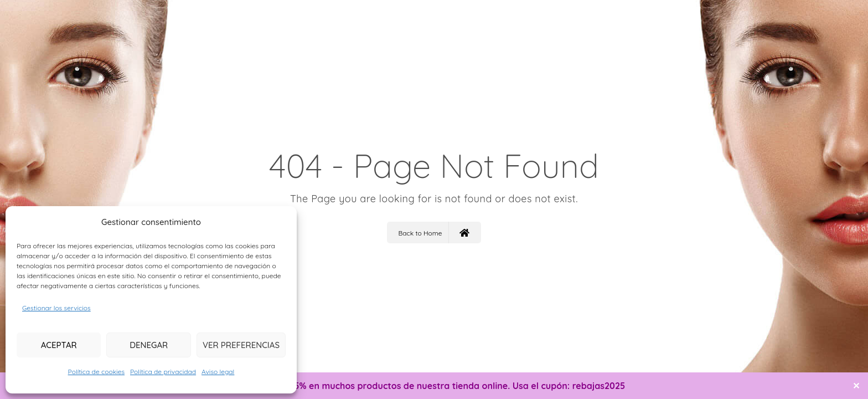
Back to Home (433, 232)
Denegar (149, 345)
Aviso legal (218, 372)
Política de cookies (96, 372)
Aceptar (59, 345)
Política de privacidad (163, 372)
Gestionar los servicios (56, 308)
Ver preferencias (241, 345)
